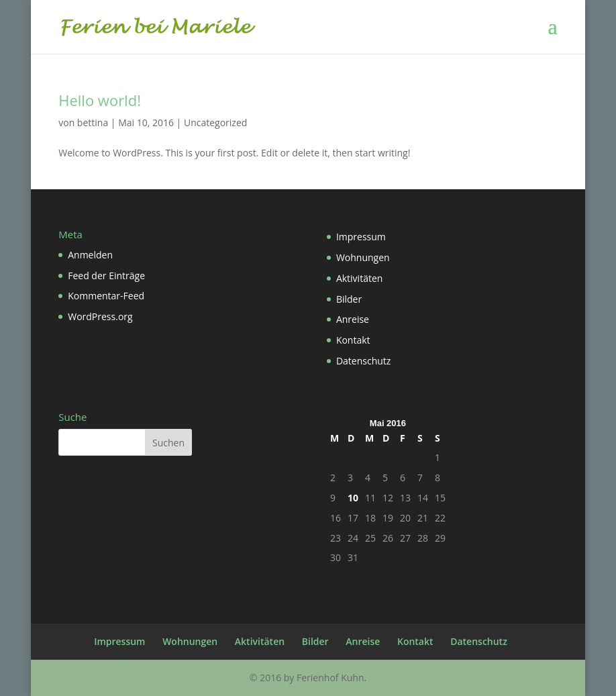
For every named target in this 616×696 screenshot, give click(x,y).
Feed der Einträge (106, 276)
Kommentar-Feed (106, 296)
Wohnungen (363, 257)
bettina (93, 122)
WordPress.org (100, 316)
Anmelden (90, 255)
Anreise (353, 319)
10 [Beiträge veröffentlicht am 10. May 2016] (353, 498)
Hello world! (100, 100)
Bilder (349, 299)
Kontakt (353, 340)
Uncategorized (215, 122)
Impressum (361, 237)
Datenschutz (363, 361)
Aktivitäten (359, 278)
